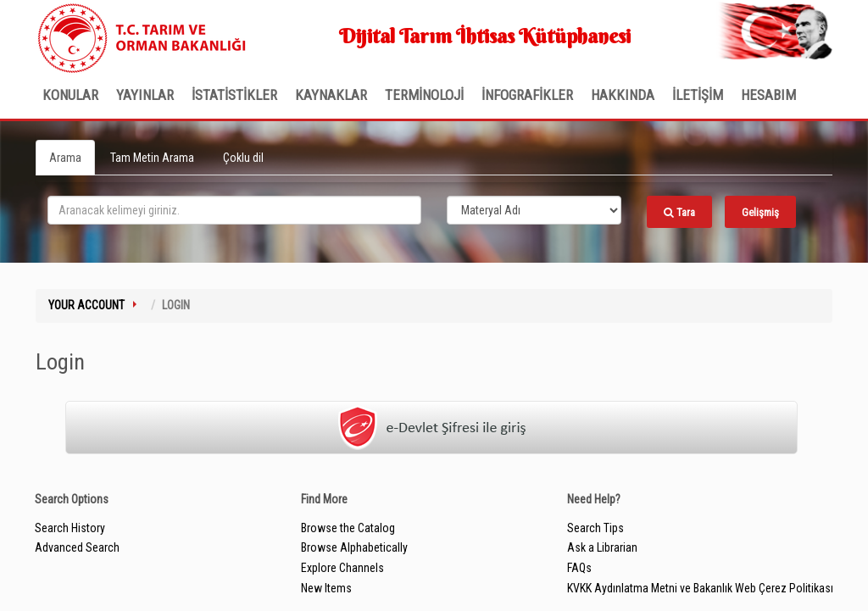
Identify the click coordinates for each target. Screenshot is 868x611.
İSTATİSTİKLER (234, 95)
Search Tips (595, 528)
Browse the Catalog (348, 528)
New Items (326, 588)
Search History (70, 528)
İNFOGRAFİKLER (527, 95)
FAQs (579, 568)
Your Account (86, 305)
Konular (70, 95)
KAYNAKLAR (331, 95)
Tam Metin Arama (152, 158)
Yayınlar (145, 95)
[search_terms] (234, 210)
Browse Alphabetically (354, 547)
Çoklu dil (243, 158)
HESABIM (768, 95)
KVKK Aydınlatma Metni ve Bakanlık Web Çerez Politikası (700, 588)
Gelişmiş (760, 212)
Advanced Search (77, 547)
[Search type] (534, 210)
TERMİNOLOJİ (424, 95)
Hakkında (623, 95)
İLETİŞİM (698, 95)
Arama (65, 158)
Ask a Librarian (602, 547)
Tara (679, 212)
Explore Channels (342, 568)
